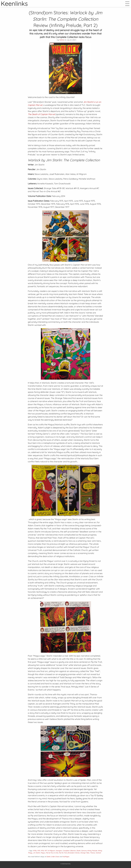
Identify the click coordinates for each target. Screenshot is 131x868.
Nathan (62, 40)
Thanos (92, 853)
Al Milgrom (51, 851)
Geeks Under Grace (53, 857)
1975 (39, 851)
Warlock (98, 853)
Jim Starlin (36, 853)
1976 (42, 851)
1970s (35, 851)
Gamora (84, 851)
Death (78, 851)
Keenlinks (68, 864)
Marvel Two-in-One (52, 853)
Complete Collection (69, 851)
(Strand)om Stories (73, 853)
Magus (43, 853)
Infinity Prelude (92, 851)
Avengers (59, 851)
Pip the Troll (63, 853)
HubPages (66, 857)
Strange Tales (85, 853)
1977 (46, 851)
